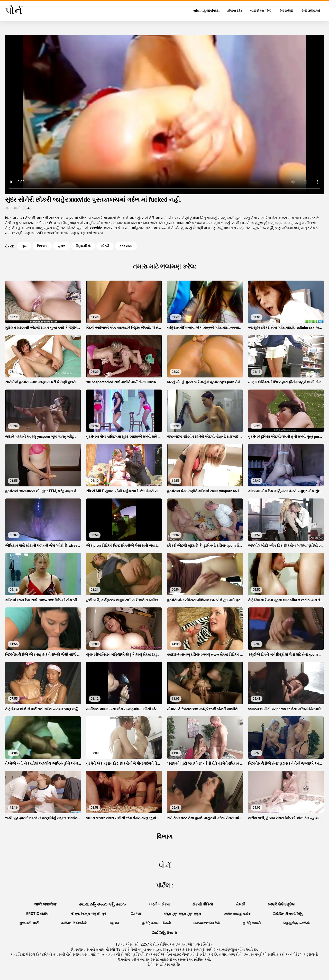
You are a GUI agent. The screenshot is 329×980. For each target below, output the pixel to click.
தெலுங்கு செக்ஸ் (296, 923)
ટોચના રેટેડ (235, 11)
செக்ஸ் (136, 914)
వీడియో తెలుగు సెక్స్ (288, 914)
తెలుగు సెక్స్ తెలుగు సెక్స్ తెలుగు (102, 904)
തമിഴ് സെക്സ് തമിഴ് (237, 914)
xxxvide (126, 246)
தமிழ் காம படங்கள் (157, 923)
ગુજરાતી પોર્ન (29, 923)
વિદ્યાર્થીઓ (83, 246)
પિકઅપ (42, 246)
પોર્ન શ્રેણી (286, 11)
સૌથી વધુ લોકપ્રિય (206, 11)
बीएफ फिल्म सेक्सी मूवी (90, 914)
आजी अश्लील (45, 904)
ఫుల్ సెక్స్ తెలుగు (164, 932)
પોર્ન (150, 964)
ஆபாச (115, 923)
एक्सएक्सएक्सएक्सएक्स (183, 914)
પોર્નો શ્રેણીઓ (310, 11)
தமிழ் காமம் (252, 923)
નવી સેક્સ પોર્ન (260, 11)
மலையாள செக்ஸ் (207, 923)
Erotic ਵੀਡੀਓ (37, 914)
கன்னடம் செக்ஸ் (74, 923)
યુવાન (62, 246)
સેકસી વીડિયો (203, 904)
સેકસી (240, 904)
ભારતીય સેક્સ (159, 904)
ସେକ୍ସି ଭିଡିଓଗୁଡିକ (281, 904)
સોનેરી (105, 246)
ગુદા (24, 246)
